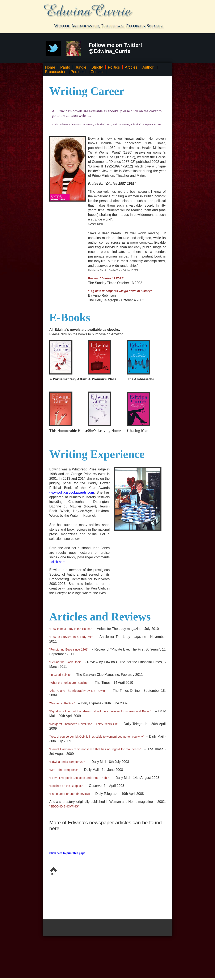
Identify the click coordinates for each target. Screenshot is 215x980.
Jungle (81, 67)
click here (59, 562)
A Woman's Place (102, 379)
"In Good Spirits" (60, 675)
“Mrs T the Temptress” (64, 770)
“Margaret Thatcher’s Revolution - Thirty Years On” (84, 724)
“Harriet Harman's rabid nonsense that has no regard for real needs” (95, 749)
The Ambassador (141, 379)
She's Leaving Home (105, 431)
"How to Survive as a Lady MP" (71, 637)
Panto (65, 67)
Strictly (97, 67)
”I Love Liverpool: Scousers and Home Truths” (79, 778)
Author (148, 67)
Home (50, 67)
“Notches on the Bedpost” (66, 786)
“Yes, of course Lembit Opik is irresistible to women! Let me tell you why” (97, 737)
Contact (97, 72)
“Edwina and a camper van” (67, 762)
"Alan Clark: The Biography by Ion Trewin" (78, 691)
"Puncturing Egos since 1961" (69, 649)
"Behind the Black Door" (65, 662)
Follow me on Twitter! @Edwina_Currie (115, 48)
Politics (114, 67)
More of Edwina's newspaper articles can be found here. (106, 825)
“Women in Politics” (62, 703)
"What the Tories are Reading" (69, 683)
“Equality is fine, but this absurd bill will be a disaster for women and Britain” (100, 711)
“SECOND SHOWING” (64, 806)
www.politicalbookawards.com (72, 492)
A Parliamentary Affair (68, 379)
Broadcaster (55, 72)
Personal (78, 72)
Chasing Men (138, 431)
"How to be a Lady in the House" (70, 629)
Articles (131, 67)
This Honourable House (69, 431)
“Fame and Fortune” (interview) (70, 794)
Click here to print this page (67, 853)
